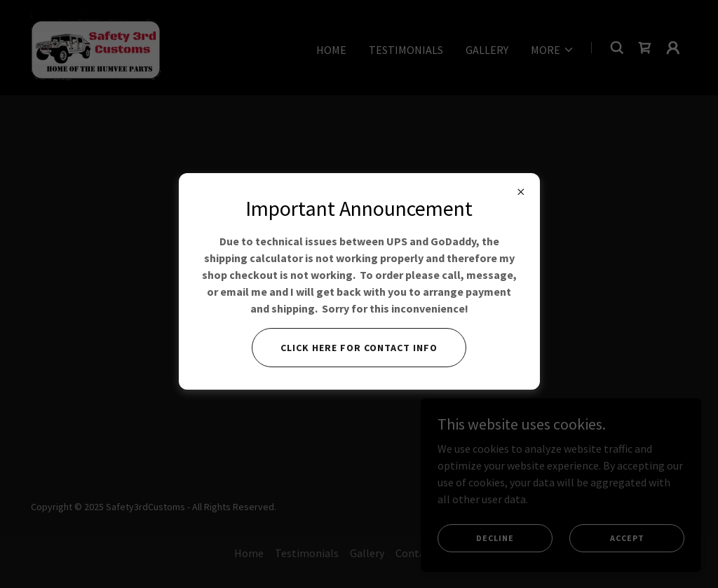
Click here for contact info (359, 348)
